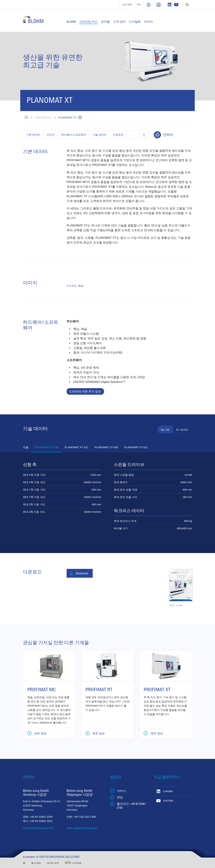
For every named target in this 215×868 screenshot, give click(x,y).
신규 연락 (127, 4)
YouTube (168, 801)
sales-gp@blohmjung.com (82, 828)
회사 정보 (36, 863)
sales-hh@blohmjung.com (38, 828)
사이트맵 (77, 863)
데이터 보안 (53, 863)
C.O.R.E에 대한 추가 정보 (85, 391)
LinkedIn (168, 791)
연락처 (168, 135)
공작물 (105, 22)
